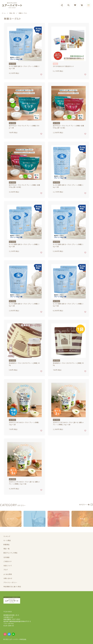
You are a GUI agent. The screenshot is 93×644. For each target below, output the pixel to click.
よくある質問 (8, 574)
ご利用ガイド (8, 561)
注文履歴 (6, 557)
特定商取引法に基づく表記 (12, 587)
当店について (8, 566)
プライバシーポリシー (10, 582)
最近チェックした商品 (10, 553)
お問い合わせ (8, 578)
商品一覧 (6, 549)
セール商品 (7, 540)
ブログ (6, 570)
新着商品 (6, 545)
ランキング (7, 536)
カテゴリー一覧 (84, 505)
